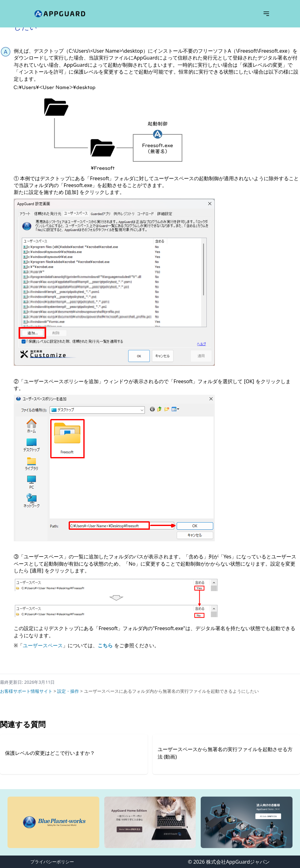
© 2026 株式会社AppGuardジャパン (229, 862)
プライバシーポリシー (52, 862)
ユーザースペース (43, 645)
